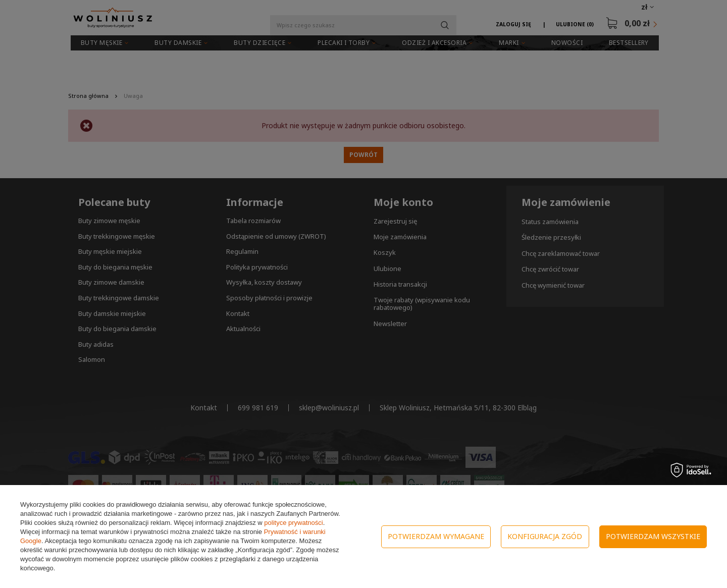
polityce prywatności (293, 523)
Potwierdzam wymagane (436, 536)
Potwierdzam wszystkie (653, 536)
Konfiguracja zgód (545, 536)
